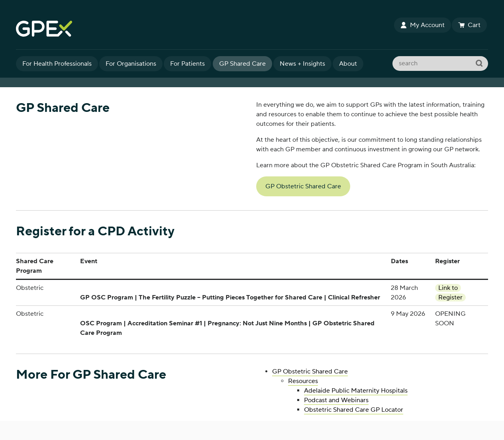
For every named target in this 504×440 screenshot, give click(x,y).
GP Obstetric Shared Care (303, 186)
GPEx (205, 29)
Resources (303, 381)
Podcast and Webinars (336, 400)
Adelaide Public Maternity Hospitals (356, 391)
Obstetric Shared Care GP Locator (354, 410)
